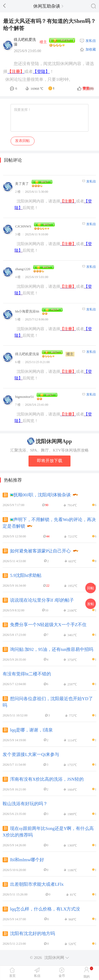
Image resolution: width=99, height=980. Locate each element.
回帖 (91, 588)
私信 (37, 976)
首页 (12, 976)
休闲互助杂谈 (48, 6)
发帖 (91, 604)
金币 (62, 976)
